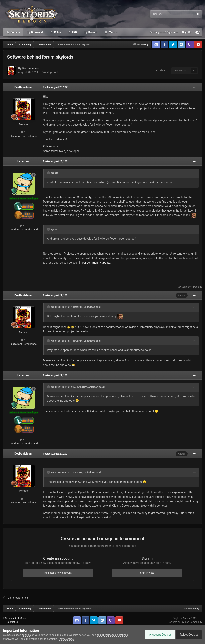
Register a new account (58, 573)
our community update (96, 263)
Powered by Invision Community (185, 622)
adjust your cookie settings (112, 635)
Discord (92, 32)
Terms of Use (66, 639)
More (112, 32)
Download (37, 32)
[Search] (163, 14)
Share (161, 70)
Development (50, 72)
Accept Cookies (158, 635)
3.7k (24, 225)
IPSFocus (23, 618)
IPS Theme (9, 618)
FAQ (74, 32)
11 (24, 132)
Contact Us (13, 622)
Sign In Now (147, 573)
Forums (15, 32)
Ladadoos (23, 161)
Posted (56, 87)
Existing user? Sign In (164, 32)
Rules (57, 32)
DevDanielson (30, 68)
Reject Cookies (188, 635)
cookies (26, 635)
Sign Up (187, 32)
